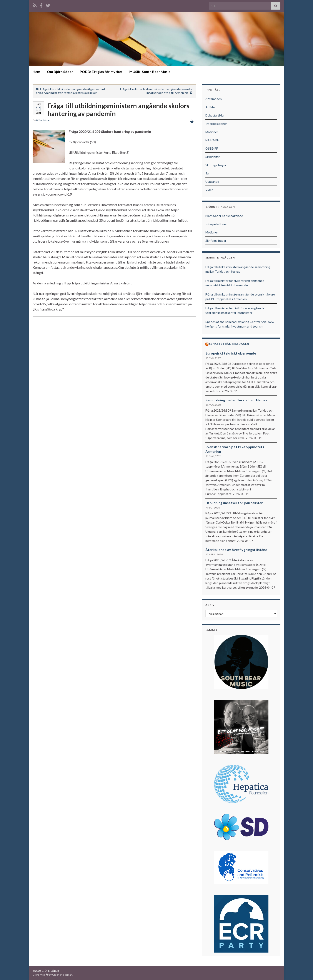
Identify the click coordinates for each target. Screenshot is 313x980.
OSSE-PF (212, 148)
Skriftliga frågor (216, 165)
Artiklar (210, 107)
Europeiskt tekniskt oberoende (231, 353)
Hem (36, 72)
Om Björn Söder (60, 72)
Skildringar (212, 157)
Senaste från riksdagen (229, 344)
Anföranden (214, 99)
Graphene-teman (62, 975)
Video (209, 190)
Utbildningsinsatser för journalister (234, 503)
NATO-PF (212, 140)
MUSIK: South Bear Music (150, 72)
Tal (207, 173)
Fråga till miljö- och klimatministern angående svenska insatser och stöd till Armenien (156, 91)
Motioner (212, 132)
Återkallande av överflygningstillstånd (236, 550)
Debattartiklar (215, 115)
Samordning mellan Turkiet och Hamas (236, 400)
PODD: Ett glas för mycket (101, 72)
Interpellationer (216, 124)
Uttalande (212, 182)
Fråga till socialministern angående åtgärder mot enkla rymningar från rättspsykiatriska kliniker (71, 91)
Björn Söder (43, 120)
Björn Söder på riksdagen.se (224, 216)
